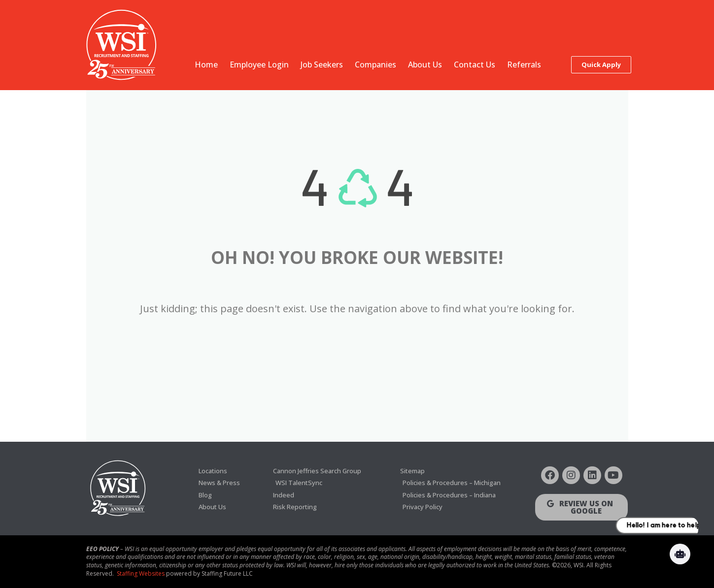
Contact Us (475, 65)
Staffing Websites (141, 573)
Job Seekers (322, 65)
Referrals (524, 65)
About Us (425, 65)
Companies (375, 65)
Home (206, 65)
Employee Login (259, 65)
